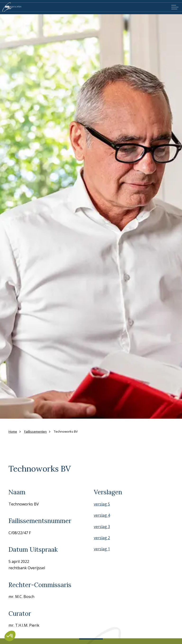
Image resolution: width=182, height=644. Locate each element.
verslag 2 (102, 538)
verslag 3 (102, 527)
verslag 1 (102, 549)
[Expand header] (175, 7)
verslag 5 (102, 504)
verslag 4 (102, 515)
